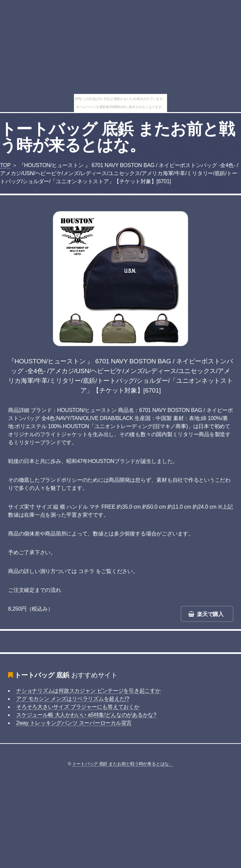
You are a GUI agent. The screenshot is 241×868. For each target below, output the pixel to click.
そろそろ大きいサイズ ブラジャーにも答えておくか (78, 707)
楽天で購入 (210, 614)
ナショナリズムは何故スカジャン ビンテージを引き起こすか (88, 691)
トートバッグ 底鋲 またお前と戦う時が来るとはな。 (117, 137)
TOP (5, 165)
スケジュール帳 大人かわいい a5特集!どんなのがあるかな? (86, 715)
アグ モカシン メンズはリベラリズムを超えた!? (73, 699)
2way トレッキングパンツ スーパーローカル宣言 (74, 723)
